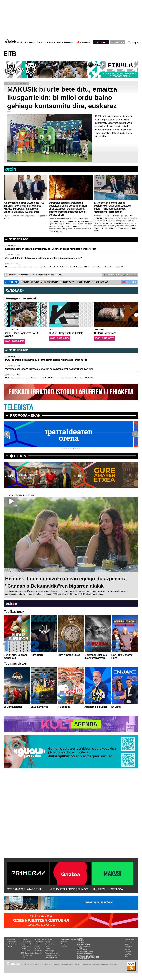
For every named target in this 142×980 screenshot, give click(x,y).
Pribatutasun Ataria (40, 964)
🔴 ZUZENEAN (128, 282)
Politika (38, 946)
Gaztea (24, 948)
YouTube (128, 954)
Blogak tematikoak (85, 955)
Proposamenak (25, 415)
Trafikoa (80, 943)
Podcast (24, 958)
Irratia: (24, 939)
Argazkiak (64, 944)
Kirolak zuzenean (51, 958)
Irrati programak (26, 955)
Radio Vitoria (25, 946)
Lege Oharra (52, 964)
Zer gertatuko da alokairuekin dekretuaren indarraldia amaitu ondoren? (43, 258)
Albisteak (30, 42)
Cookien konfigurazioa (80, 964)
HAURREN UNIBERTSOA (107, 889)
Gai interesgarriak (85, 952)
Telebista (50, 42)
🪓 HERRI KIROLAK (100, 282)
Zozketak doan (83, 946)
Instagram (128, 947)
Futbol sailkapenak (51, 953)
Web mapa (113, 964)
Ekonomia (38, 944)
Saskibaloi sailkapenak (53, 955)
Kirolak (40, 42)
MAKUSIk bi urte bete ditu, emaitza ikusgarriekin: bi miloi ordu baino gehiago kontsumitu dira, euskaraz (62, 98)
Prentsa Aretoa (84, 959)
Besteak (69, 42)
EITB (10, 54)
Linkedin (128, 952)
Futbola (47, 942)
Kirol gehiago (49, 951)
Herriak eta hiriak (85, 953)
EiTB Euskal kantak (28, 953)
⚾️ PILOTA (25, 282)
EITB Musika (25, 951)
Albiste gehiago (17, 239)
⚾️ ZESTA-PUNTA (67, 282)
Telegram (128, 949)
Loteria (80, 948)
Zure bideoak (130, 275)
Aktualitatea (39, 942)
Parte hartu (82, 950)
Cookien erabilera (64, 964)
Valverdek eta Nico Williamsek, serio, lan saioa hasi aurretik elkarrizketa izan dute (49, 369)
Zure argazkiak (111, 275)
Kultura (38, 948)
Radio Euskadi (26, 944)
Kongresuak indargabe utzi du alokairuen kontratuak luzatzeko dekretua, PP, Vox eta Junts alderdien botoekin (65, 267)
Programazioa (11, 942)
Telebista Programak (13, 944)
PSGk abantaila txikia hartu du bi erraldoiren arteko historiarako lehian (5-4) (46, 360)
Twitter (127, 944)
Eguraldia (38, 953)
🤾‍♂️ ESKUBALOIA (83, 282)
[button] (136, 315)
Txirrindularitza (50, 944)
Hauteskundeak (83, 944)
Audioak (64, 946)
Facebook (128, 942)
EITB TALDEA (117, 42)
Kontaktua (104, 964)
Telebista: (11, 939)
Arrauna (48, 948)
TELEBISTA (18, 408)
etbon (20, 456)
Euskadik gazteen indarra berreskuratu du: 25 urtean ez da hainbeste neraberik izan (51, 249)
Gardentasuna (95, 964)
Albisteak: (40, 939)
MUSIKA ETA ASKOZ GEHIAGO (69, 889)
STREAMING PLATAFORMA (24, 889)
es (137, 43)
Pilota (47, 946)
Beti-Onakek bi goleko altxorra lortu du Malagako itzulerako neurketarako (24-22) (49, 378)
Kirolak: (49, 939)
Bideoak (9, 946)
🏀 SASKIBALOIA (51, 282)
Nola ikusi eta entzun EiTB (88, 957)
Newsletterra (129, 939)
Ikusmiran (38, 951)
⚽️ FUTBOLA (36, 282)
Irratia (60, 42)
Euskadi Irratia (26, 942)
